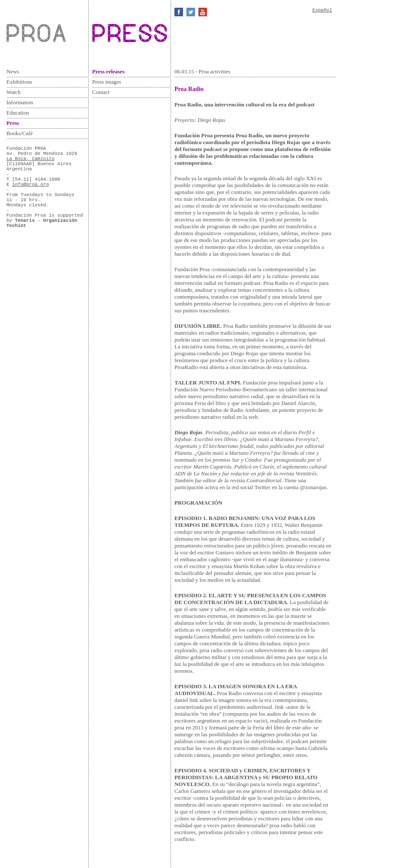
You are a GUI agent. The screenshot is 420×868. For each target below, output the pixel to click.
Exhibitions (19, 82)
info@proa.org (30, 184)
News (13, 71)
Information (20, 102)
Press (13, 123)
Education (18, 113)
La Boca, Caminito (30, 159)
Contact (101, 92)
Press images (107, 82)
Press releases (108, 71)
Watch (13, 92)
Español (322, 10)
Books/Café (19, 133)
